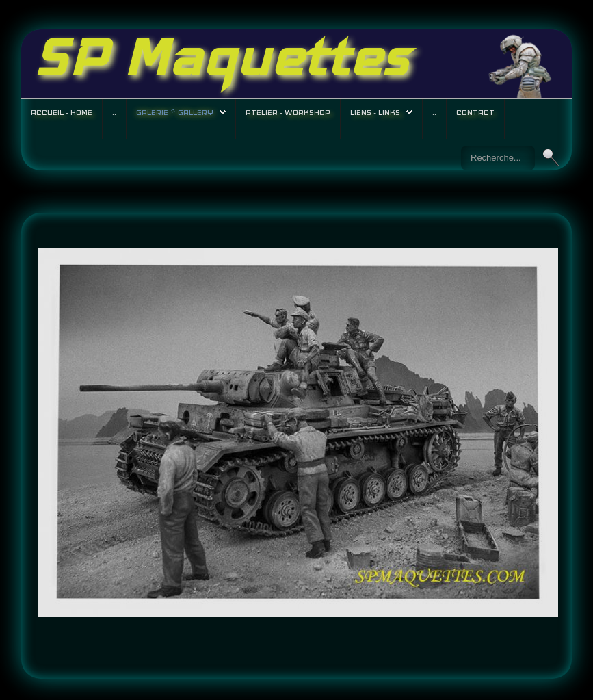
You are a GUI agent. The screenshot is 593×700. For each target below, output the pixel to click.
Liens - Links (375, 112)
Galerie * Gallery (175, 112)
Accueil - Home (62, 112)
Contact (475, 112)
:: (114, 112)
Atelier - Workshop (288, 112)
